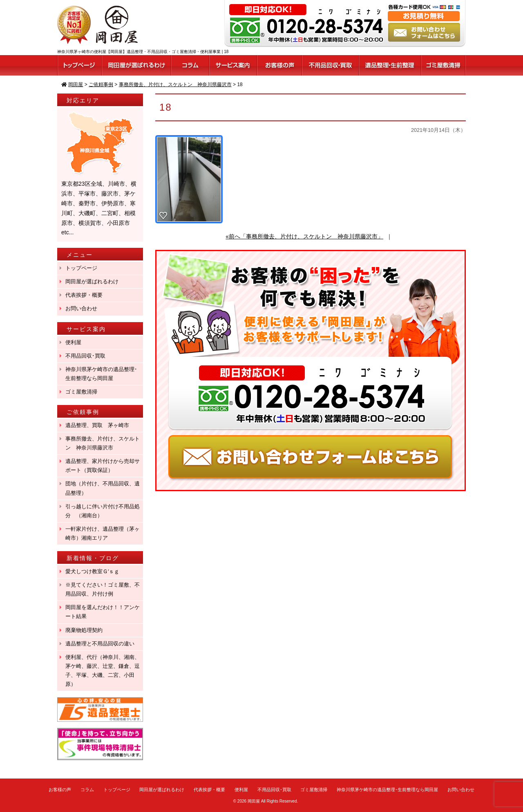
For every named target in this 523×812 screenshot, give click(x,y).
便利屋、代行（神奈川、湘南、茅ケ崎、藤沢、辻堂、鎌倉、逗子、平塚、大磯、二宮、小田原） (103, 671)
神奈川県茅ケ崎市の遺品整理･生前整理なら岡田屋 (101, 374)
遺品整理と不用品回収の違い (100, 644)
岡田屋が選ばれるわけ (92, 281)
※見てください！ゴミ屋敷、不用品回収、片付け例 (103, 589)
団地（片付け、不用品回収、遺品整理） (103, 488)
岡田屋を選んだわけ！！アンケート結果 (103, 612)
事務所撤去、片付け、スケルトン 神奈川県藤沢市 (103, 443)
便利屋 (73, 342)
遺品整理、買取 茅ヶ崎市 (97, 425)
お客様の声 (60, 790)
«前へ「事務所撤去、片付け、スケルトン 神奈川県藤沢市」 (304, 236)
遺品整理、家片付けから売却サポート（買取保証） (103, 466)
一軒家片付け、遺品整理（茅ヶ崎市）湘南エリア (103, 533)
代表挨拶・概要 (84, 295)
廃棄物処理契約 (87, 630)
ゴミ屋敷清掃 (81, 392)
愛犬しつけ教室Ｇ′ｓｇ (95, 571)
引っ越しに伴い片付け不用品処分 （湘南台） (103, 511)
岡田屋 (254, 801)
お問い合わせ (81, 308)
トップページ (81, 268)
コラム (87, 790)
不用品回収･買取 (85, 356)
